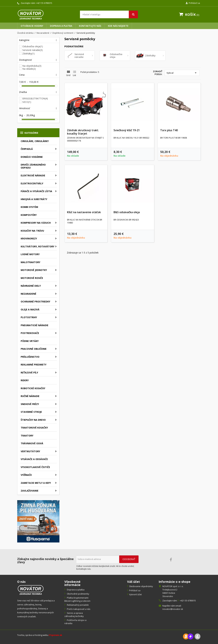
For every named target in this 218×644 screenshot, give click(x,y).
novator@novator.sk (173, 609)
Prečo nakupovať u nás (78, 609)
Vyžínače (26, 475)
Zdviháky (28, 54)
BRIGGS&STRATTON (35, 98)
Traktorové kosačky (34, 428)
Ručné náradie (30, 396)
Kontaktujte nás (90, 26)
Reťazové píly (29, 373)
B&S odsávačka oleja (127, 212)
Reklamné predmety (34, 365)
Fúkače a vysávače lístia (36, 191)
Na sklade (29, 69)
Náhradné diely (31, 286)
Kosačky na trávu (32, 231)
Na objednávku (32, 66)
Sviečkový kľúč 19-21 (127, 130)
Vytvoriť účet (135, 594)
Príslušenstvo (30, 357)
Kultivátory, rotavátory (37, 246)
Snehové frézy (30, 404)
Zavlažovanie (30, 491)
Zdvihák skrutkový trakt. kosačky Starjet (83, 132)
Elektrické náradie (33, 175)
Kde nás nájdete (118, 26)
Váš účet (133, 582)
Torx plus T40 (169, 130)
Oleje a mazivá (30, 309)
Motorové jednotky (34, 270)
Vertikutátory (30, 451)
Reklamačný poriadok (78, 605)
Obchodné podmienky (78, 594)
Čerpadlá (27, 149)
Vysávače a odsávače (34, 459)
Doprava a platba (61, 26)
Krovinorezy (29, 238)
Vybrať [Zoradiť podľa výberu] (182, 73)
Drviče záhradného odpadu (33, 166)
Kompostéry (29, 215)
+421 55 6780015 (44, 3)
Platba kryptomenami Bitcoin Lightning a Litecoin (77, 599)
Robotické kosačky (33, 388)
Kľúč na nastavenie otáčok (84, 212)
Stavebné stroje (31, 412)
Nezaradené (28, 294)
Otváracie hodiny (32, 26)
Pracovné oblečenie (34, 349)
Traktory (27, 436)
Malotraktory (30, 262)
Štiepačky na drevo (33, 420)
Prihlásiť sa (135, 590)
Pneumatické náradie (35, 325)
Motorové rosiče (32, 278)
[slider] (21, 86)
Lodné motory (30, 254)
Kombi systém (29, 207)
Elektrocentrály (32, 183)
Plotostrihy (29, 317)
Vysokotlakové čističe (35, 467)
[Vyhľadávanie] (109, 14)
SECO (27, 102)
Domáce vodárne (32, 157)
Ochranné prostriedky (35, 302)
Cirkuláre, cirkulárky (35, 141)
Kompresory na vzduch (36, 223)
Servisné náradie (33, 50)
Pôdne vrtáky (30, 341)
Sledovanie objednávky (141, 586)
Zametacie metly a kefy (36, 483)
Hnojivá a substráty (34, 199)
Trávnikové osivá (32, 443)
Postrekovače (30, 333)
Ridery (25, 380)
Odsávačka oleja (33, 46)
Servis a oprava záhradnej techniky (74, 615)
